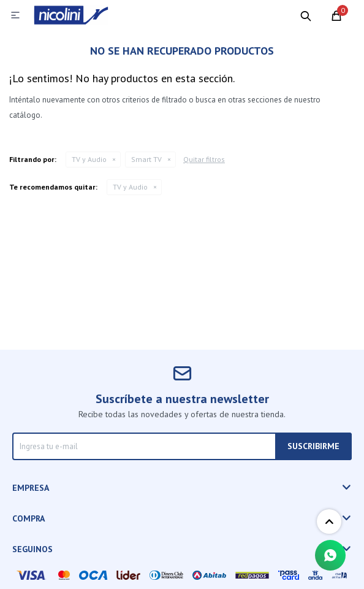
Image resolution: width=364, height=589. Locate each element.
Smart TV (146, 159)
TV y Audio (89, 159)
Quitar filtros (204, 159)
